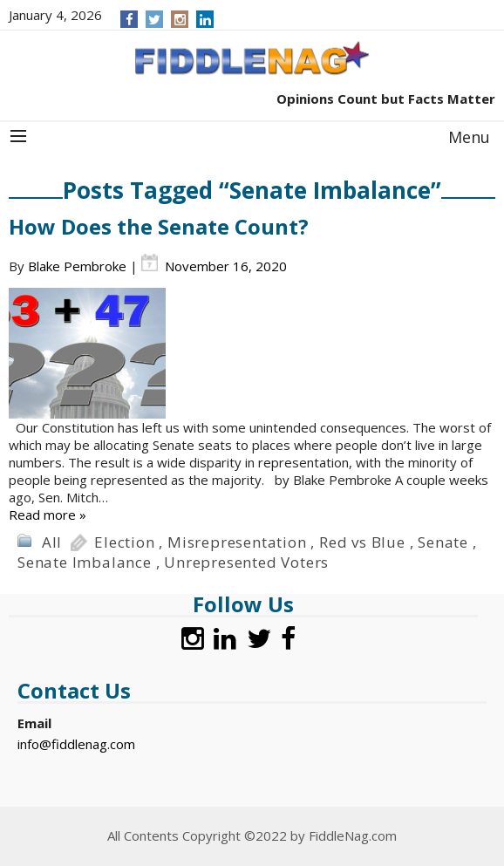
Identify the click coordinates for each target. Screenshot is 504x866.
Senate (443, 542)
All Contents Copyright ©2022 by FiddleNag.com (252, 835)
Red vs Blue (362, 542)
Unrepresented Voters (246, 562)
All (52, 542)
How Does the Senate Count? (159, 226)
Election (124, 542)
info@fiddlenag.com (76, 744)
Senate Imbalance (85, 562)
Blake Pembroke (77, 266)
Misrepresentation (237, 542)
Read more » (48, 515)
